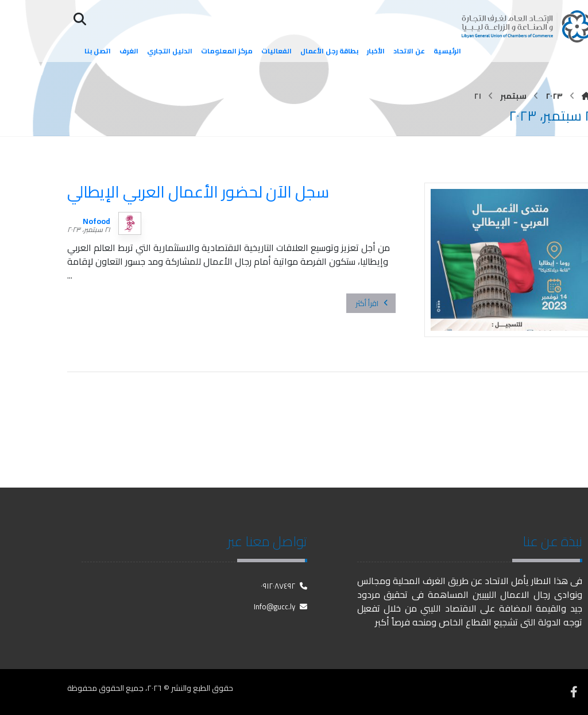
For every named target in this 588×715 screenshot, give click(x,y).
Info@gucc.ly (281, 606)
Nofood (96, 221)
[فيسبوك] (574, 692)
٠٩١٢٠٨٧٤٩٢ (284, 586)
